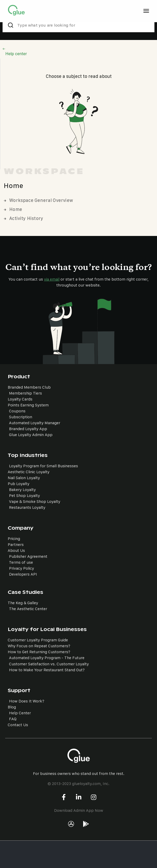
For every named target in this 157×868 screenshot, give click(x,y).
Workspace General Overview (38, 200)
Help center (16, 54)
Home (13, 209)
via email (52, 279)
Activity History (24, 218)
